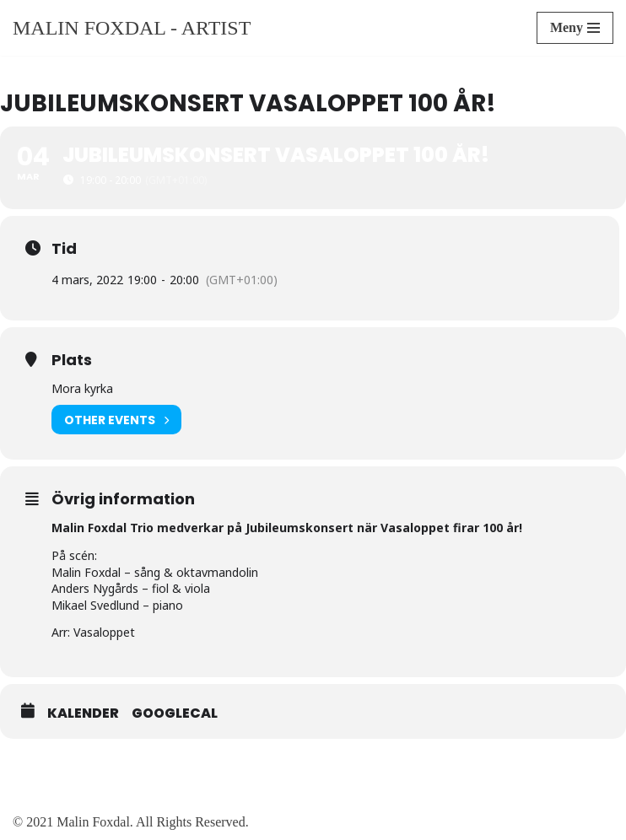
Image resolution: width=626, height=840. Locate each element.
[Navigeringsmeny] (575, 28)
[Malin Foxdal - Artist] (132, 28)
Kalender (83, 713)
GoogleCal (175, 713)
